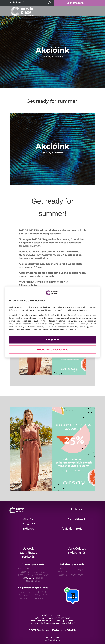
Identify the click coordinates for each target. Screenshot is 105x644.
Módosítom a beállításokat (52, 350)
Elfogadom (52, 340)
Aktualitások (77, 519)
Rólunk (28, 529)
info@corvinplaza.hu (53, 615)
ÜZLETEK (30, 578)
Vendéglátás (77, 549)
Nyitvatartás (77, 553)
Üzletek (77, 509)
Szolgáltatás (28, 553)
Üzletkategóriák (76, 3)
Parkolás (28, 557)
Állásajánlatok (72, 529)
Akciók (28, 519)
